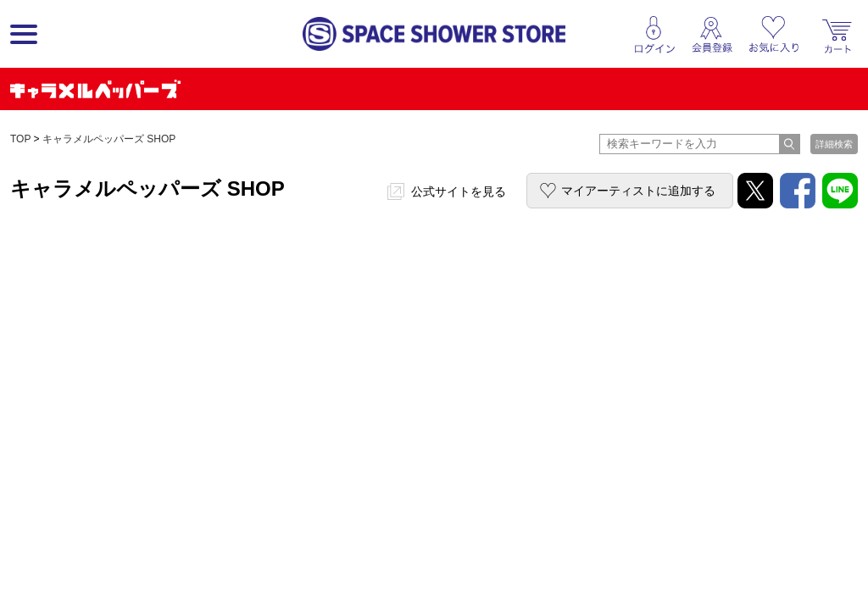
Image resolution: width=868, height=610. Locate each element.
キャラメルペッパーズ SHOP (109, 139)
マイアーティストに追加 (638, 191)
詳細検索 (834, 144)
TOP (20, 139)
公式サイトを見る (459, 191)
